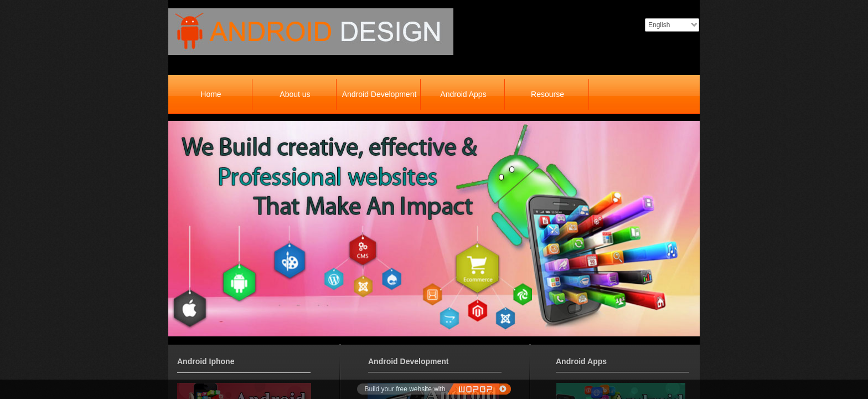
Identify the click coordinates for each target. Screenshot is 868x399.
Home (211, 94)
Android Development (379, 94)
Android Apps (463, 94)
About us (295, 94)
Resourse (547, 94)
